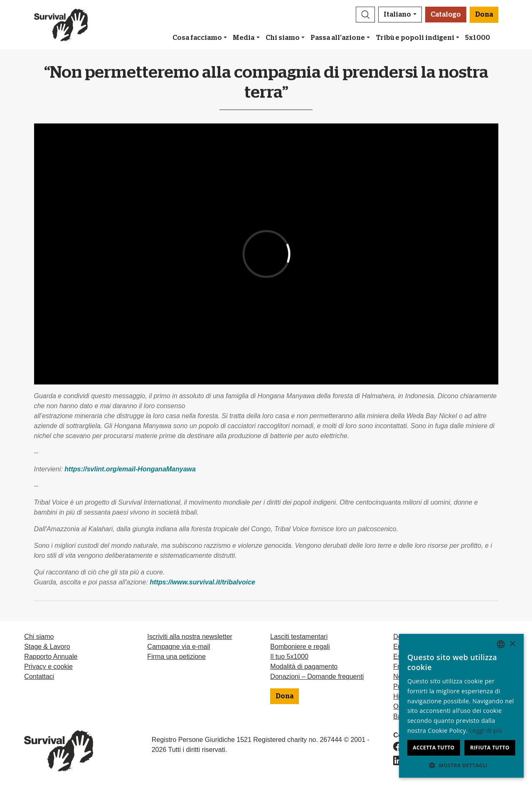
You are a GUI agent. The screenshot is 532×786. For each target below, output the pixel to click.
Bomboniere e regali (300, 647)
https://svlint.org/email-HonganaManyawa (130, 469)
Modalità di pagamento (304, 666)
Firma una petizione (176, 657)
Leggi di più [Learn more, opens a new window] (486, 731)
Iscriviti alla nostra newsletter (190, 637)
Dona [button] (484, 15)
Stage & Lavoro (47, 647)
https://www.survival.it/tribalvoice (202, 582)
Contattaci (39, 676)
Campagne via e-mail (179, 647)
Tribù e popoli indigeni (415, 38)
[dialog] (461, 706)
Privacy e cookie (48, 666)
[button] (365, 15)
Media (244, 38)
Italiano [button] (397, 15)
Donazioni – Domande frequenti (317, 676)
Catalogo (446, 15)
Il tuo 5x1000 (289, 657)
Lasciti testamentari (299, 637)
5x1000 (478, 38)
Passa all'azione (338, 38)
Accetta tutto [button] (433, 748)
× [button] (512, 644)
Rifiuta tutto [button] (490, 748)
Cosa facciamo (197, 38)
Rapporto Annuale (51, 657)
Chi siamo (283, 38)
